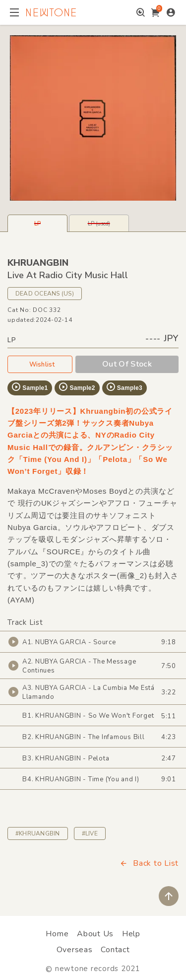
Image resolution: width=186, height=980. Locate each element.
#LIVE (90, 833)
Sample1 (29, 387)
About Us (95, 934)
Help (131, 934)
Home (57, 934)
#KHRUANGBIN (38, 833)
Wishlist (40, 364)
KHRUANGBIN (38, 263)
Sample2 (76, 387)
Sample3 (124, 387)
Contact (115, 950)
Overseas (75, 950)
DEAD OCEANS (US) (45, 294)
